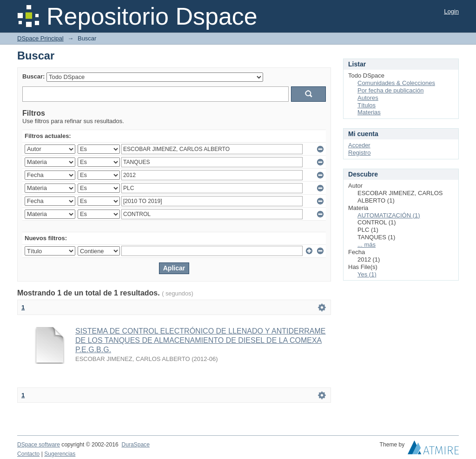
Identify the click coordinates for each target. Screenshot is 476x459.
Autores (368, 98)
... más (367, 245)
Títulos (367, 105)
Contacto (28, 454)
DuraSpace (135, 445)
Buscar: (33, 76)
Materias (369, 112)
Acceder (359, 145)
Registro (359, 153)
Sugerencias (60, 454)
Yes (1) (367, 274)
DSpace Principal (40, 38)
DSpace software (39, 445)
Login (451, 11)
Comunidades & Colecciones (396, 83)
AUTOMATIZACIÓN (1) (389, 215)
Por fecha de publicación (390, 90)
